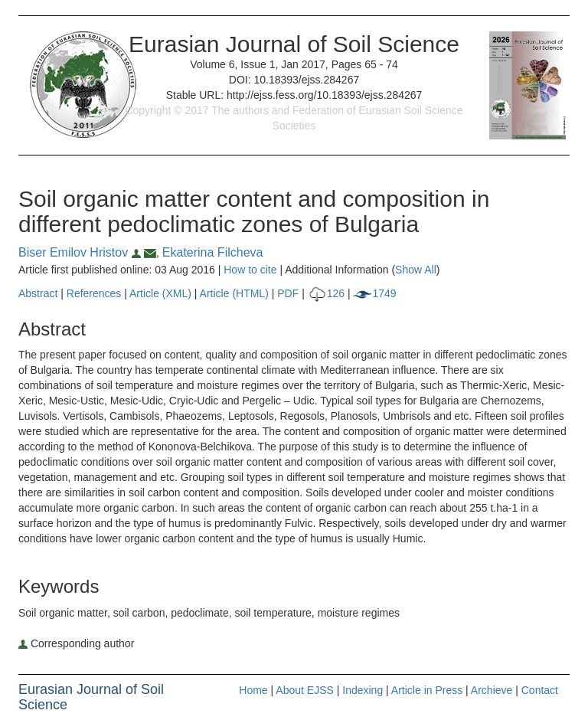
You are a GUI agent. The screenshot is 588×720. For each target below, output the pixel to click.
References (94, 293)
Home (253, 690)
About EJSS (305, 690)
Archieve (492, 690)
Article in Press (427, 690)
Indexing (363, 690)
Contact (540, 690)
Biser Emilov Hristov (81, 252)
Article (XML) (162, 293)
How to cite (250, 270)
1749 (374, 293)
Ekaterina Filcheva (213, 252)
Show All (416, 270)
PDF (288, 293)
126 (326, 293)
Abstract (38, 293)
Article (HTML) (234, 293)
